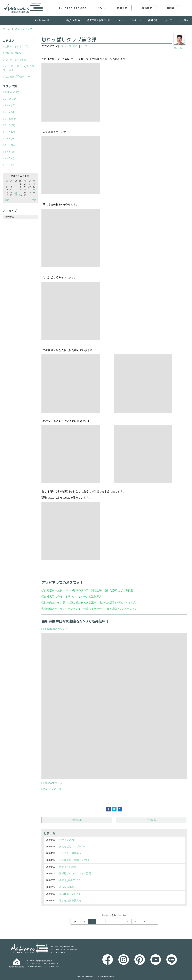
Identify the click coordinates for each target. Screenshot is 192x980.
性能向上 (49, 603)
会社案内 (184, 20)
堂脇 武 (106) (12, 92)
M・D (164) (11, 99)
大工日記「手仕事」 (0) (17, 77)
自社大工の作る (53, 597)
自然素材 (49, 590)
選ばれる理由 (73, 20)
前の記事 (77, 820)
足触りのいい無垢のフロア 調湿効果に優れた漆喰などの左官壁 (96, 590)
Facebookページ (53, 783)
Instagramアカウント (55, 629)
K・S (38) (10, 139)
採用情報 (153, 20)
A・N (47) (10, 105)
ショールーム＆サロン (129, 20)
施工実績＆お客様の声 (99, 20)
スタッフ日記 (69, 46)
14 (16, 190)
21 (16, 193)
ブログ (168, 20)
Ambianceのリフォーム (47, 20)
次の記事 (151, 820)
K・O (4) (9, 158)
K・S (84, 46)
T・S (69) (10, 125)
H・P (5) (9, 165)
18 (34, 190)
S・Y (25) (10, 152)
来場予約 (122, 8)
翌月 (34, 200)
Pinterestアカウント (55, 789)
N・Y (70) (10, 112)
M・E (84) (10, 119)
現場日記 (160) (13, 53)
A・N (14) (10, 145)
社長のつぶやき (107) (16, 46)
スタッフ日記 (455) (15, 60)
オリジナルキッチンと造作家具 (83, 597)
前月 (7, 200)
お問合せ (172, 8)
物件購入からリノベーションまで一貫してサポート (74, 609)
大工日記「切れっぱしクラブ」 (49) (19, 68)
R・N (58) (10, 132)
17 (30, 190)
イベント (100, 8)
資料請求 (147, 8)
